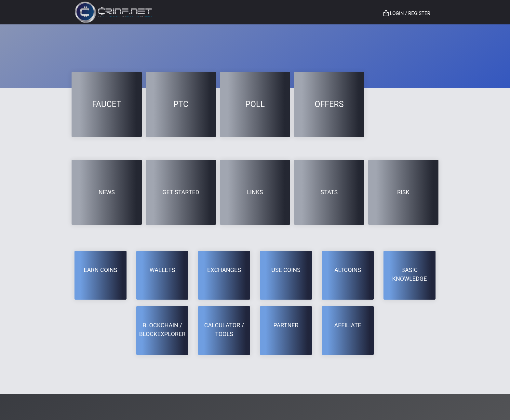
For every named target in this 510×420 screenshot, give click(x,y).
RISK (403, 192)
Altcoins (348, 270)
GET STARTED (181, 192)
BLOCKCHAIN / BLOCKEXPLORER (162, 330)
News (107, 192)
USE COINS (286, 270)
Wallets (162, 270)
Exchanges (224, 270)
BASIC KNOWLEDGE (410, 274)
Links (255, 192)
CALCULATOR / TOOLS (224, 330)
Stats (329, 192)
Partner (286, 325)
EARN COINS (101, 270)
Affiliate (348, 325)
